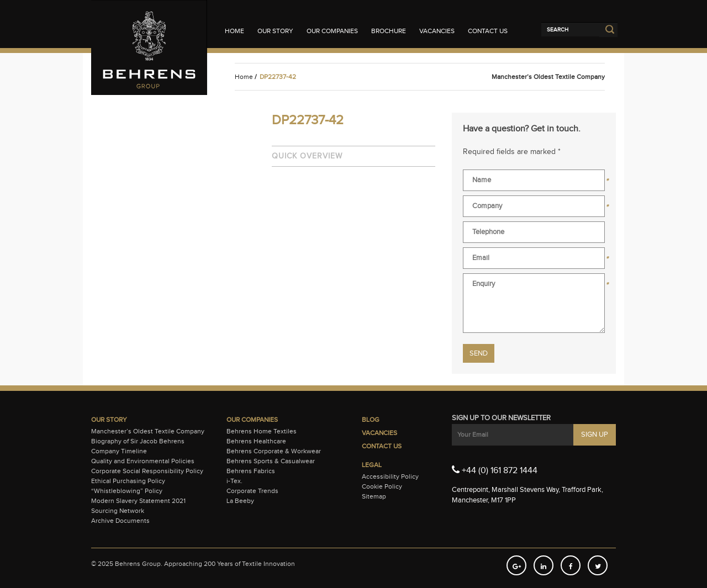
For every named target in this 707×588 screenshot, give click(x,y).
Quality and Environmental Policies (143, 461)
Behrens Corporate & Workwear (274, 451)
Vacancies (437, 31)
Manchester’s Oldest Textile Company (148, 431)
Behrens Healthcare (256, 441)
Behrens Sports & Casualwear (271, 461)
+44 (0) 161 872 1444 (495, 470)
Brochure (389, 31)
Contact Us (488, 31)
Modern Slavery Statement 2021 (138, 501)
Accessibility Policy (390, 476)
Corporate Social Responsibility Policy (147, 471)
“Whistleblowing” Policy (127, 491)
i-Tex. (234, 481)
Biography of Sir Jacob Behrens (138, 441)
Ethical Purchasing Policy (128, 481)
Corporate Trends (252, 491)
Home (234, 31)
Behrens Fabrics (251, 471)
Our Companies (332, 31)
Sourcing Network (118, 511)
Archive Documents (120, 521)
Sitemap (374, 496)
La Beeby (240, 501)
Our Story (275, 31)
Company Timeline (119, 451)
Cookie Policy (382, 486)
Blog (371, 420)
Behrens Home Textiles (262, 431)
